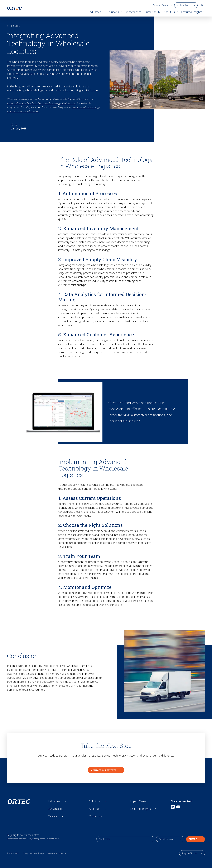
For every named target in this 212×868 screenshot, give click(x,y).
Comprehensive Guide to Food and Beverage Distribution (42, 103)
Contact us (167, 5)
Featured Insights (140, 809)
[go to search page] (202, 5)
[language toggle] (186, 5)
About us (95, 809)
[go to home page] (14, 8)
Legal (42, 853)
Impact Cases (138, 801)
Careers (156, 5)
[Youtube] (178, 807)
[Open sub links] (66, 801)
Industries (54, 801)
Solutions (95, 801)
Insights (14, 26)
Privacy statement (30, 853)
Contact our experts (106, 770)
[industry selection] (170, 839)
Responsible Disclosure (57, 853)
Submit (196, 839)
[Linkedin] (173, 807)
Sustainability (56, 809)
